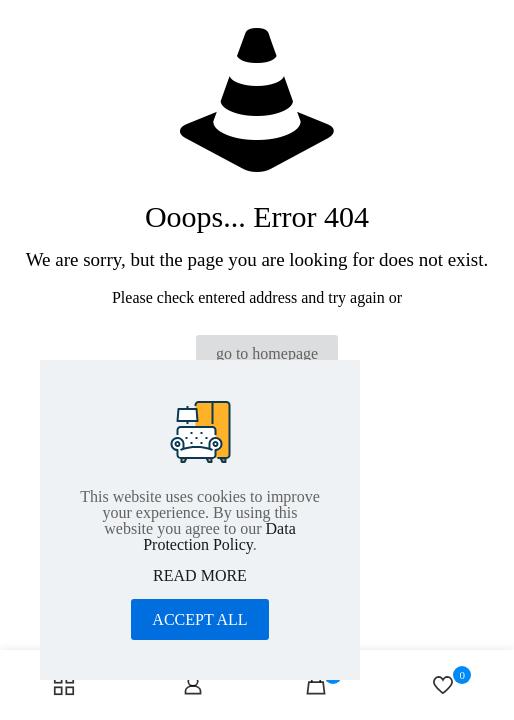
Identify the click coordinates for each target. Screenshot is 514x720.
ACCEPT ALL (199, 619)
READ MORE (200, 576)
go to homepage (267, 353)
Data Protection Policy (219, 536)
